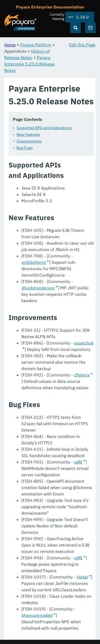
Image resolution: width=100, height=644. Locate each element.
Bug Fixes (25, 148)
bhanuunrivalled (37, 615)
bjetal (82, 577)
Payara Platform (36, 45)
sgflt (78, 462)
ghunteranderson (38, 288)
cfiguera (82, 375)
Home (10, 45)
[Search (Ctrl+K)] (75, 28)
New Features (28, 134)
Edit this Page (82, 45)
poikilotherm (34, 262)
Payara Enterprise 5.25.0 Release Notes (29, 64)
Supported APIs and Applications (44, 128)
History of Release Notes (27, 54)
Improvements (29, 141)
